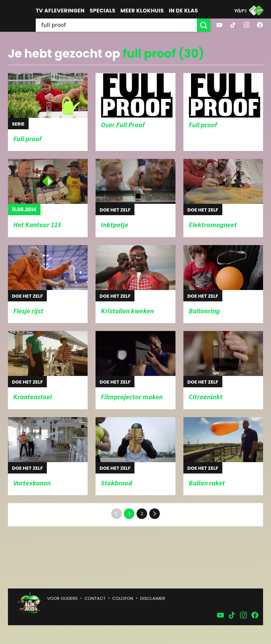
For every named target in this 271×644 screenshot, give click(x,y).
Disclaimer (153, 598)
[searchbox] (116, 25)
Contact (95, 598)
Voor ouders (62, 598)
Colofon (123, 598)
